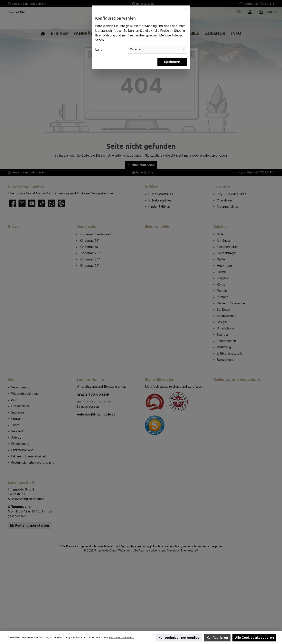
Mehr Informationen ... (121, 637)
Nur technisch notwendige (179, 638)
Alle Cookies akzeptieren (254, 638)
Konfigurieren (217, 638)
